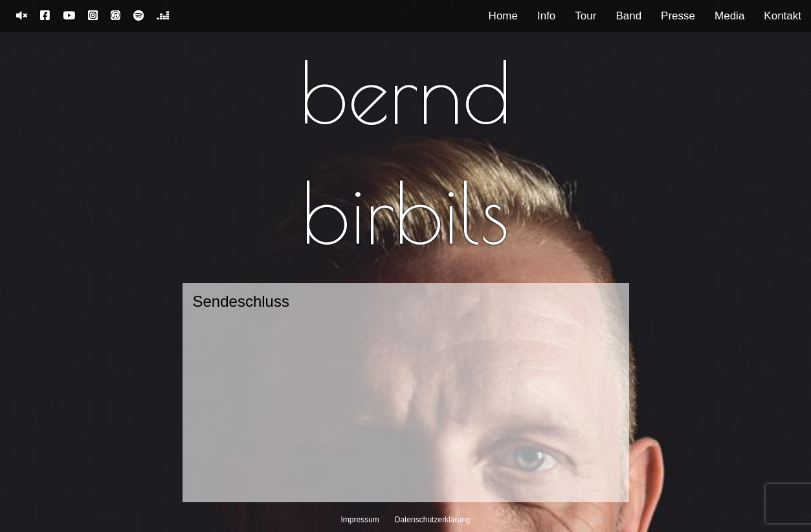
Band (628, 16)
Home (503, 16)
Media (729, 16)
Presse (678, 16)
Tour (585, 16)
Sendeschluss (241, 301)
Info (546, 16)
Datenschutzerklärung (433, 520)
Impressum (360, 520)
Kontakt (783, 16)
